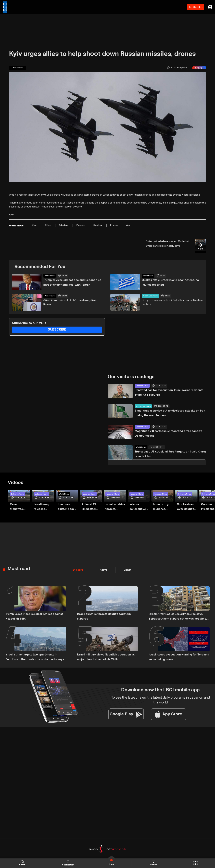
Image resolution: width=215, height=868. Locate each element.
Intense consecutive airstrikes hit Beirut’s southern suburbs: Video (139, 507)
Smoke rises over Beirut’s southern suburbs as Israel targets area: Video (187, 507)
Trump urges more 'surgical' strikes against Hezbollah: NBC (31, 615)
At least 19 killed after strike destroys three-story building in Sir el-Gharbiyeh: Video (91, 507)
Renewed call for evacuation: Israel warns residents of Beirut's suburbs (166, 392)
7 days (103, 569)
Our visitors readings (131, 377)
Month (127, 569)
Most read (19, 567)
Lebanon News (142, 386)
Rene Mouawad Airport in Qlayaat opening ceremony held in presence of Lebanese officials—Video (20, 507)
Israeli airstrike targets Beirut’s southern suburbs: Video (114, 507)
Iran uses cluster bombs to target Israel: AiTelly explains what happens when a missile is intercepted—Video (67, 507)
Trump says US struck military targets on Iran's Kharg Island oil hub (170, 454)
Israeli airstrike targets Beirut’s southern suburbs (106, 613)
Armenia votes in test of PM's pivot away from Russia (70, 302)
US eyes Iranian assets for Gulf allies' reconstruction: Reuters (172, 302)
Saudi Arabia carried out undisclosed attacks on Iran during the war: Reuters (170, 413)
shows (154, 863)
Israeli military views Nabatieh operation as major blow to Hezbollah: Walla (106, 654)
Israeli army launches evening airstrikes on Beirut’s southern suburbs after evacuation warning (163, 507)
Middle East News (150, 296)
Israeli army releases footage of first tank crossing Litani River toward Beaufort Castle (44, 507)
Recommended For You (40, 267)
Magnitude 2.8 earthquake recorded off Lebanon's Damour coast (170, 433)
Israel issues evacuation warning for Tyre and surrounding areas (175, 654)
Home (22, 863)
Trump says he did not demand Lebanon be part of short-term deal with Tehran (73, 282)
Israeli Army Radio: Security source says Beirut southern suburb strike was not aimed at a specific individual (178, 615)
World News (50, 276)
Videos (16, 483)
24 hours (78, 569)
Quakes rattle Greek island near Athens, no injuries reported (171, 282)
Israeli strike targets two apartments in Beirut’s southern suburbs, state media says (33, 654)
